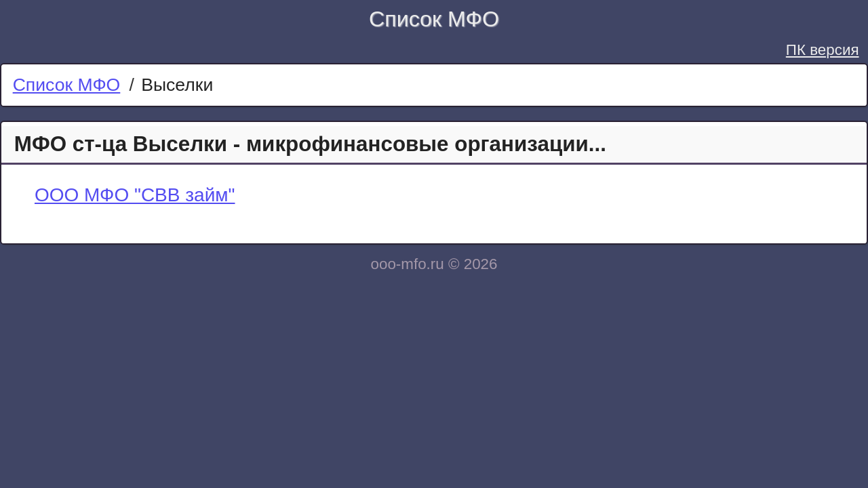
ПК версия (823, 50)
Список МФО (434, 19)
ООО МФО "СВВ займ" (135, 195)
